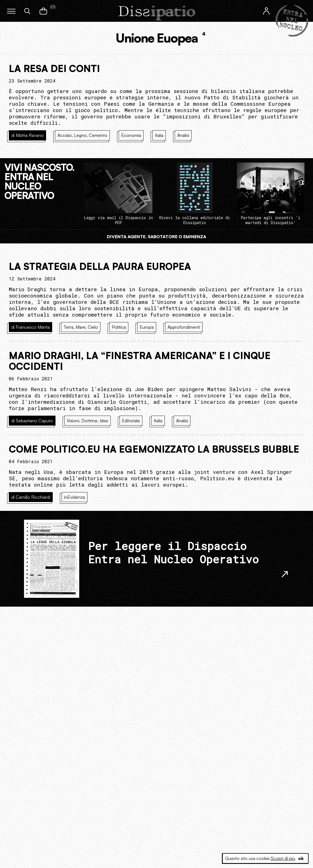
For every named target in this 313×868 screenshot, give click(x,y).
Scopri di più (283, 858)
